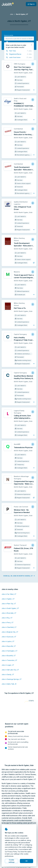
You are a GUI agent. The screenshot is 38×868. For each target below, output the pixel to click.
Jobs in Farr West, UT (9, 594)
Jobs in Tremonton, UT (9, 660)
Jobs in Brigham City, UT (10, 632)
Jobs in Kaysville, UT (9, 646)
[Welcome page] (8, 4)
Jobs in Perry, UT (8, 622)
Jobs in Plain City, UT (9, 604)
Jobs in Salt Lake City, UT (10, 670)
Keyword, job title (9, 35)
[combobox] (19, 39)
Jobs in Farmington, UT (10, 651)
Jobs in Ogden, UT (8, 599)
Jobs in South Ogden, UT (10, 608)
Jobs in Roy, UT (7, 618)
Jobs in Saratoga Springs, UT (12, 679)
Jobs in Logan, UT (8, 665)
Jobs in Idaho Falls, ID (9, 684)
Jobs (12, 14)
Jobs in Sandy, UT (8, 674)
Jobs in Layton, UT (8, 641)
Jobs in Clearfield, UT (9, 627)
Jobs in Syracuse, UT (9, 637)
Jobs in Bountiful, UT (9, 656)
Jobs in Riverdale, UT (9, 613)
